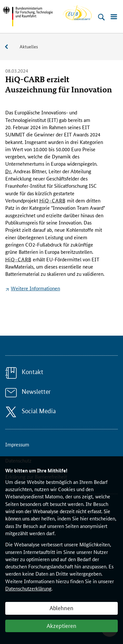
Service (10, 47)
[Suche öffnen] (101, 17)
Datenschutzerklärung (28, 588)
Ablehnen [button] (61, 608)
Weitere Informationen (35, 288)
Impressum (17, 444)
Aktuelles (29, 46)
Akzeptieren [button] (61, 625)
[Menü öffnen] (114, 17)
